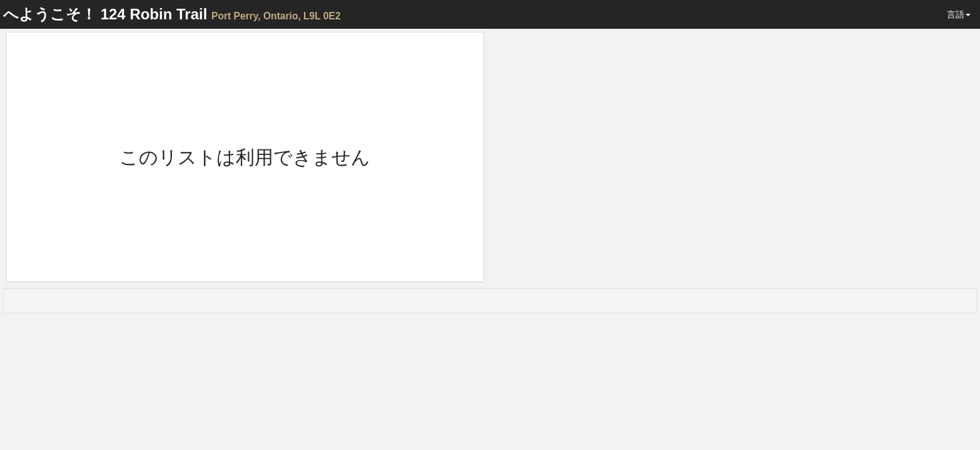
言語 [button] (959, 14)
